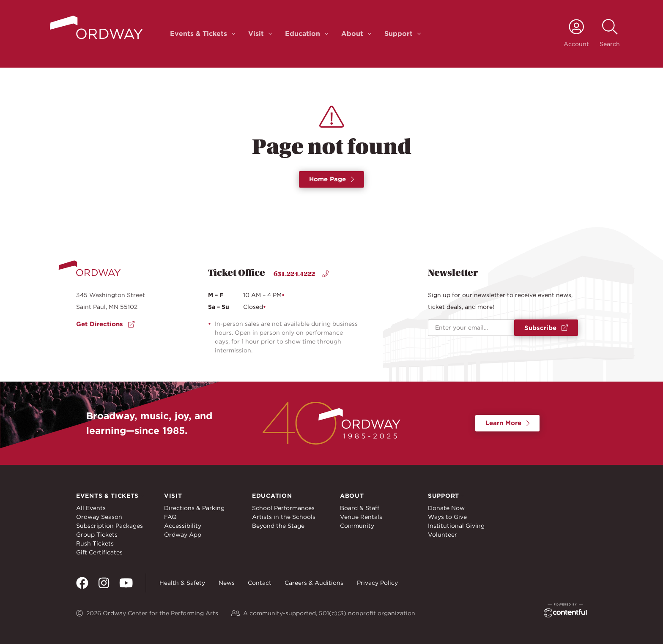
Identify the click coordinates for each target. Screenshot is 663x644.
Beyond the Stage (278, 526)
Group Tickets (97, 535)
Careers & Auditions (314, 583)
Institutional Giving (456, 526)
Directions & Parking (194, 508)
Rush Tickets (95, 543)
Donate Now (446, 508)
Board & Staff (360, 508)
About (352, 34)
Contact (260, 583)
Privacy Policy (377, 583)
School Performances (283, 508)
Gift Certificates (99, 552)
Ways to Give (447, 517)
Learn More (508, 423)
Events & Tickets (199, 34)
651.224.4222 (301, 274)
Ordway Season (99, 517)
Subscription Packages (110, 526)
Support (399, 34)
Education (303, 34)
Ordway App (183, 535)
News (227, 583)
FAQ (170, 517)
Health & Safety (182, 583)
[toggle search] (610, 34)
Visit (256, 34)
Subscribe (546, 328)
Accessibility (183, 526)
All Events (91, 508)
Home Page (332, 179)
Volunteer (442, 535)
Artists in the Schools (284, 517)
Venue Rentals (361, 517)
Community (357, 526)
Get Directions (105, 324)
